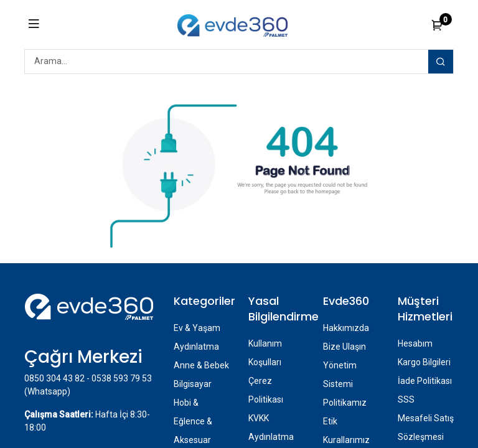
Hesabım (415, 343)
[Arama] (441, 62)
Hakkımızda (346, 328)
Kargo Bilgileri (424, 362)
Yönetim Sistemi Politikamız (345, 384)
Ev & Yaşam (197, 328)
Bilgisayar (193, 384)
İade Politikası (425, 381)
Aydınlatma (196, 347)
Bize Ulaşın (344, 347)
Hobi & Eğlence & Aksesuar (193, 421)
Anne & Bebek (201, 365)
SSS (406, 399)
